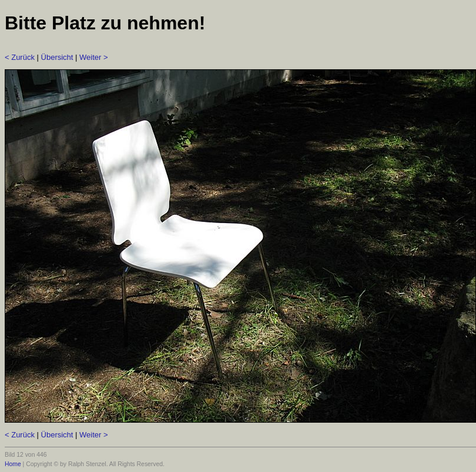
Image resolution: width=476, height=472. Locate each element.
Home (13, 464)
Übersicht (57, 57)
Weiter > (94, 57)
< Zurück (20, 57)
